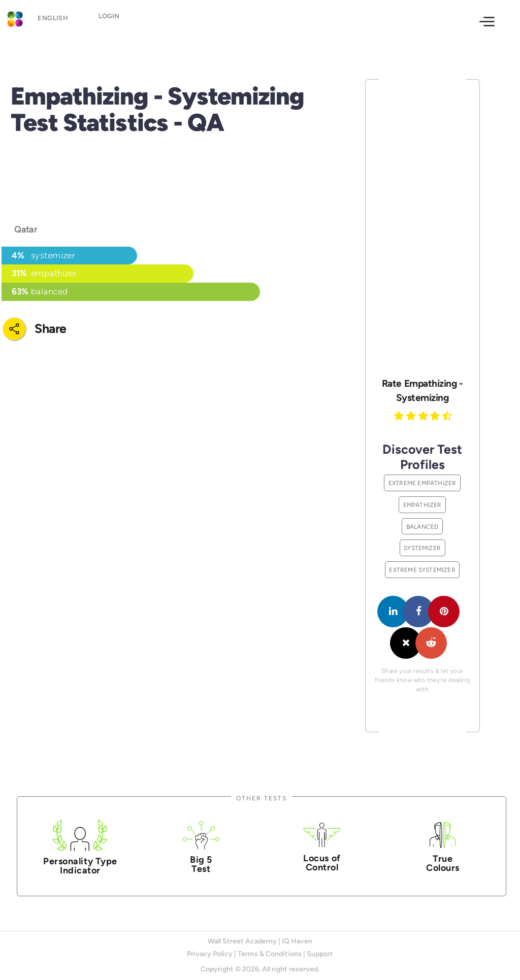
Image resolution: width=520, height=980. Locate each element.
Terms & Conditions (270, 954)
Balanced (422, 527)
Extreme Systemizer (422, 570)
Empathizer (422, 505)
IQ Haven (297, 941)
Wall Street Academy (242, 941)
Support (320, 954)
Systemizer (422, 548)
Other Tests (262, 798)
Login (118, 21)
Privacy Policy (210, 954)
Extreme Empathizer (422, 483)
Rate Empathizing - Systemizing (422, 391)
